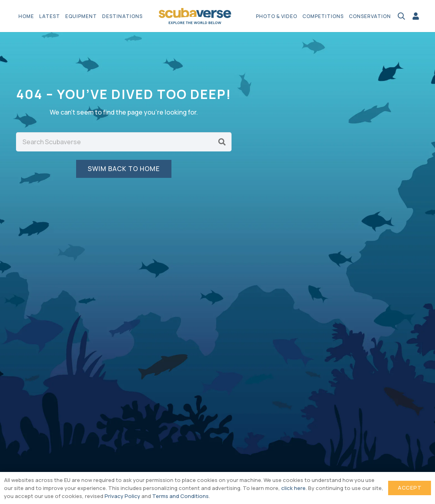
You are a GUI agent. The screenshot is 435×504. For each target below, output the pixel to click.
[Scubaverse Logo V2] (195, 16)
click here (293, 488)
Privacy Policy (122, 496)
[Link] (416, 16)
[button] (401, 16)
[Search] (222, 142)
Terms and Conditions (180, 496)
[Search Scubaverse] (124, 142)
